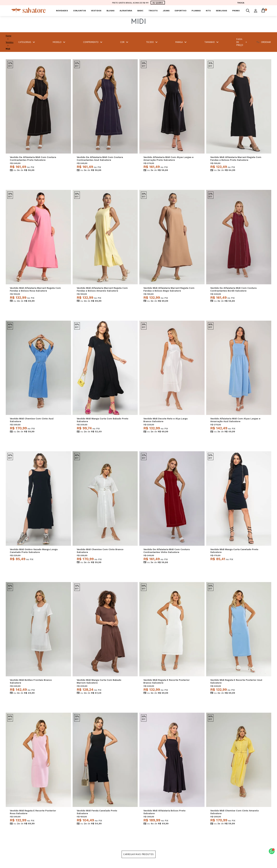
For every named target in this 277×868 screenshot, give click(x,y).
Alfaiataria (126, 11)
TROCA (241, 3)
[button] (272, 851)
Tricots (153, 11)
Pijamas (196, 11)
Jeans (166, 11)
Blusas (110, 11)
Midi (8, 49)
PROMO (236, 11)
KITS (208, 11)
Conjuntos (79, 11)
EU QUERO (158, 3)
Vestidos (96, 11)
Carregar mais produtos (139, 854)
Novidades (62, 11)
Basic (140, 11)
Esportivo (181, 11)
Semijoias (221, 11)
